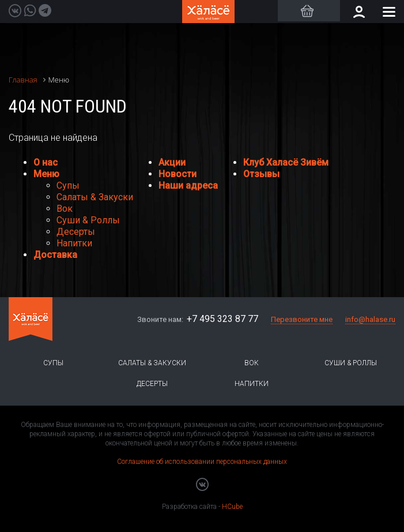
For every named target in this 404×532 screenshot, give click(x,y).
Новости (178, 174)
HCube (232, 507)
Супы (68, 186)
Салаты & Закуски (95, 197)
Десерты (76, 232)
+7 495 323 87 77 (222, 319)
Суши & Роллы (88, 220)
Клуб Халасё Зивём (286, 162)
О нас (46, 162)
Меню (46, 174)
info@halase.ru (370, 319)
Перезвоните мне (302, 319)
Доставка (55, 255)
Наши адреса (188, 186)
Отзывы (261, 174)
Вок (65, 209)
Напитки (74, 243)
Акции (172, 162)
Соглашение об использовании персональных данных (202, 462)
